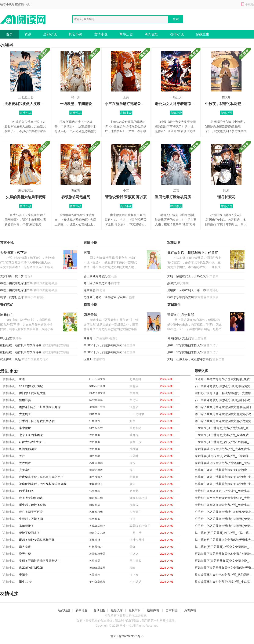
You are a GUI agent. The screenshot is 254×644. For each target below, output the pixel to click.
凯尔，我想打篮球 (12, 297)
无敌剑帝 (25, 463)
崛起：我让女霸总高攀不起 (37, 540)
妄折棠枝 (25, 470)
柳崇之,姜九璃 (97, 533)
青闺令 (23, 575)
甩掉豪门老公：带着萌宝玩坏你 (104, 297)
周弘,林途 (95, 456)
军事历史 (126, 34)
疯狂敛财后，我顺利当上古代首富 (193, 253)
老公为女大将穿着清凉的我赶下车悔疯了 (187, 104)
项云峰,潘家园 (97, 568)
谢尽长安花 (226, 197)
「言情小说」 (9, 379)
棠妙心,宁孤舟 (97, 386)
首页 (9, 34)
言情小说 (101, 34)
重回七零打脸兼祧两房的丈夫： (180, 197)
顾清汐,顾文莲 (97, 393)
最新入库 (117, 610)
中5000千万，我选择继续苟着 (103, 345)
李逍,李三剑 (96, 498)
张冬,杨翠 (95, 491)
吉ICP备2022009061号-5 (127, 636)
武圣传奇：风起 (10, 359)
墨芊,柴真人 (96, 477)
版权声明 (135, 610)
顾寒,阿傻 (95, 414)
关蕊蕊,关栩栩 (97, 526)
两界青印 (90, 315)
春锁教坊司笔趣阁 (76, 197)
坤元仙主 (7, 315)
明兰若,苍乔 (96, 428)
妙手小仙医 (26, 491)
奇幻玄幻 (152, 34)
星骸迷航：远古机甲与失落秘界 (21, 345)
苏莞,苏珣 (95, 575)
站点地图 (64, 610)
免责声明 (190, 610)
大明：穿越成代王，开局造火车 (188, 276)
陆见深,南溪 (96, 400)
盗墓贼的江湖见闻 (31, 568)
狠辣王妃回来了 (29, 533)
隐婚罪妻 (90, 290)
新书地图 (81, 610)
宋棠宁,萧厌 (96, 470)
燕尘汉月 (173, 283)
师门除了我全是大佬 (97, 283)
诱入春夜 (25, 547)
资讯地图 (99, 610)
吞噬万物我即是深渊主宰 (16, 283)
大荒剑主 (25, 414)
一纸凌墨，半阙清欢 (76, 104)
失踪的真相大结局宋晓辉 (26, 197)
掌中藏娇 (25, 428)
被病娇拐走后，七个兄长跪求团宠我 (43, 484)
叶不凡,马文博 (97, 379)
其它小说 (75, 34)
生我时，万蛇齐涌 (31, 519)
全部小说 (50, 34)
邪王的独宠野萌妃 (95, 276)
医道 (87, 253)
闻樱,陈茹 (95, 505)
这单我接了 (26, 526)
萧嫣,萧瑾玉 (96, 484)
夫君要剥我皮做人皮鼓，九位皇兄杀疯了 (37, 104)
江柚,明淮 (95, 421)
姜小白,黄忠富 (97, 582)
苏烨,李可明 (96, 512)
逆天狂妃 (25, 554)
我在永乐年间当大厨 (181, 297)
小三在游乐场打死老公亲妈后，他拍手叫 (137, 104)
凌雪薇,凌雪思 (97, 554)
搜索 (176, 19)
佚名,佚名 (95, 435)
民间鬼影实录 (28, 449)
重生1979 (25, 582)
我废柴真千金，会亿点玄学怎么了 (41, 477)
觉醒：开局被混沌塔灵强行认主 (40, 561)
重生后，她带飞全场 (32, 505)
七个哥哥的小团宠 (31, 435)
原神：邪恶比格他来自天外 (185, 345)
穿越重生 (202, 34)
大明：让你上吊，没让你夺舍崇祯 (189, 359)
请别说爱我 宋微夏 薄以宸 (126, 197)
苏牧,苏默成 (96, 463)
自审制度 (172, 610)
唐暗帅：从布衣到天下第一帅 (186, 290)
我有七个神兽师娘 (31, 498)
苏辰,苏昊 (95, 561)
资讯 (28, 34)
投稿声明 (153, 610)
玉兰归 (88, 359)
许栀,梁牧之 (96, 547)
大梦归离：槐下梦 (14, 253)
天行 (22, 456)
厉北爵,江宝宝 (97, 407)
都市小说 (177, 34)
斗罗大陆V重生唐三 (32, 442)
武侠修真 (176, 206)
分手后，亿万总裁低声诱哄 (37, 421)
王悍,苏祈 (95, 540)
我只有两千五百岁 (31, 512)
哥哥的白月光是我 (181, 315)
